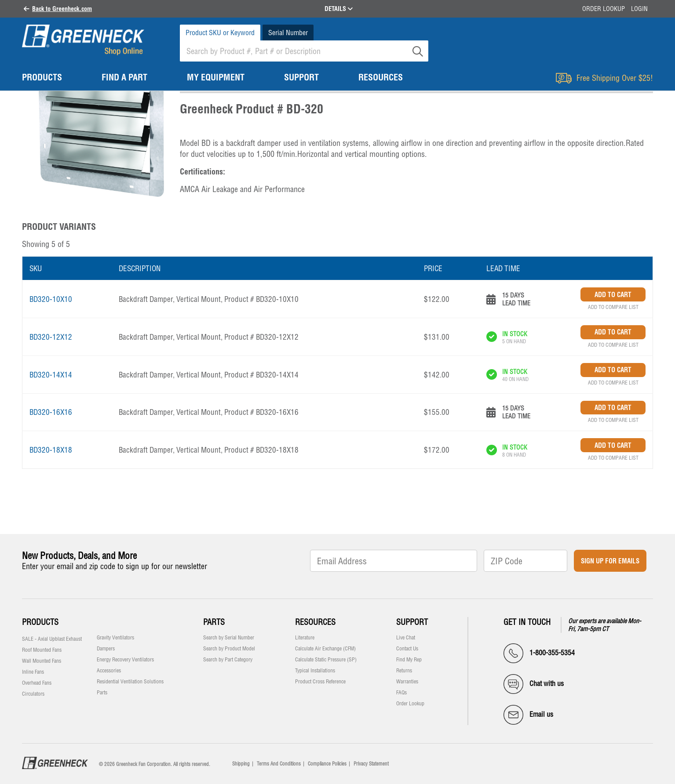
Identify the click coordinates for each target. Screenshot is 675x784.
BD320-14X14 (51, 375)
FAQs (401, 693)
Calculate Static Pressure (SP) (326, 660)
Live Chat (406, 638)
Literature (305, 638)
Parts (102, 693)
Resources (315, 622)
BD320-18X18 (51, 450)
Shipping (241, 764)
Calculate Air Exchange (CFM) (325, 649)
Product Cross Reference (320, 682)
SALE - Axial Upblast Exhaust (52, 639)
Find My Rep (409, 660)
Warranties (407, 682)
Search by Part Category (228, 660)
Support (412, 622)
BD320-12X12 (51, 337)
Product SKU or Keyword (220, 33)
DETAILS (339, 9)
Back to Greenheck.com (62, 9)
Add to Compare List (613, 307)
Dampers (106, 649)
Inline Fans (33, 672)
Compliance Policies (327, 764)
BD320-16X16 (51, 412)
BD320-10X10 (51, 299)
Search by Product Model (229, 649)
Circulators (33, 694)
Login (639, 9)
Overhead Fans (37, 683)
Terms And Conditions (279, 764)
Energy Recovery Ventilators (125, 660)
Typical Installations (315, 671)
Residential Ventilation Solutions (130, 682)
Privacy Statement (371, 764)
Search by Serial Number (229, 638)
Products (40, 622)
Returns (404, 671)
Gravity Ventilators (115, 638)
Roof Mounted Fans (42, 650)
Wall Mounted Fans (42, 661)
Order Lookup (604, 9)
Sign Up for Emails (610, 561)
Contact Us (407, 649)
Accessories (109, 671)
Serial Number (288, 33)
